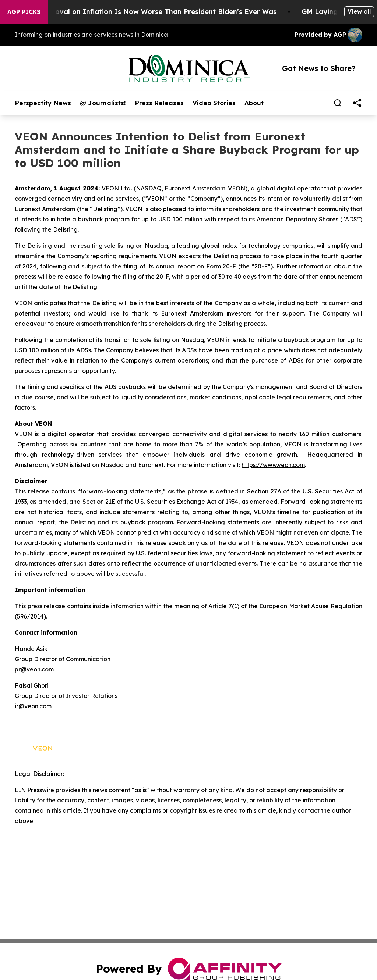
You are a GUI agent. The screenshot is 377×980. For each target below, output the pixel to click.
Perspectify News (43, 103)
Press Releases (159, 103)
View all (359, 11)
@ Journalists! (103, 103)
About (254, 103)
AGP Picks (24, 12)
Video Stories (214, 103)
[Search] (338, 103)
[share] (357, 103)
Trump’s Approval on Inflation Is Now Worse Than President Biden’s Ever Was (151, 12)
